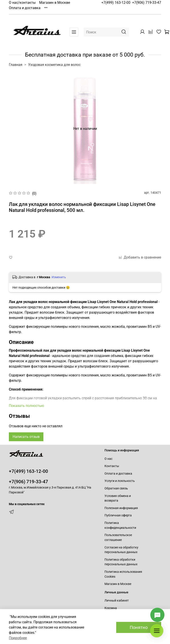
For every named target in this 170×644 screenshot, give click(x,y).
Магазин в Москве (55, 3)
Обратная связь (116, 488)
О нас (108, 459)
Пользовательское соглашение (118, 538)
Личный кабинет (117, 601)
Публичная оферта (118, 515)
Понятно (139, 627)
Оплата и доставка (25, 8)
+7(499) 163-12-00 (116, 3)
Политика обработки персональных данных (121, 562)
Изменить (59, 277)
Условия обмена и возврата (118, 498)
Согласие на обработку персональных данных (121, 550)
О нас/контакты (22, 3)
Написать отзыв (26, 437)
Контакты (112, 466)
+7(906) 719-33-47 (147, 3)
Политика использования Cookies (123, 574)
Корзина (111, 608)
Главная (16, 65)
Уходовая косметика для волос (54, 65)
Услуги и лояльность (120, 481)
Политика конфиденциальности (120, 525)
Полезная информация (121, 508)
